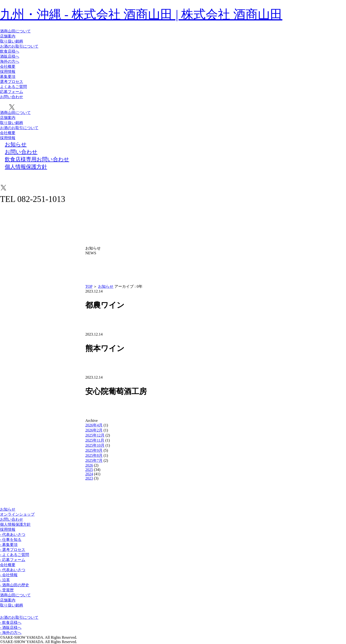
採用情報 (8, 72)
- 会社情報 (9, 575)
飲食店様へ (10, 51)
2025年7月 (94, 460)
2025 (89, 470)
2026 (89, 465)
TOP (89, 286)
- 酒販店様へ (11, 628)
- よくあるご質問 (15, 555)
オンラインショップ (17, 514)
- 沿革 (5, 580)
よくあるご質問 (13, 87)
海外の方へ (10, 61)
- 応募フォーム (13, 560)
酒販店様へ (10, 56)
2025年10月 (95, 445)
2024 (89, 474)
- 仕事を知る (11, 540)
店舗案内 (8, 36)
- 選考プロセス (13, 550)
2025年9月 (94, 450)
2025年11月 (95, 440)
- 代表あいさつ (13, 535)
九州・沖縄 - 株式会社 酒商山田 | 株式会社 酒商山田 (141, 14)
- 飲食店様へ (11, 622)
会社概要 (8, 66)
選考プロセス (12, 82)
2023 (89, 478)
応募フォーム (12, 92)
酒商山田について (15, 31)
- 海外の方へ (11, 633)
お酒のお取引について (19, 46)
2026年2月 (94, 430)
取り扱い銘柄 (12, 41)
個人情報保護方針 (15, 524)
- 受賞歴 (7, 590)
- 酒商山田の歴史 (15, 585)
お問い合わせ (12, 97)
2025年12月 (95, 435)
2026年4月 (94, 425)
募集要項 (8, 77)
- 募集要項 (9, 545)
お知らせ (106, 286)
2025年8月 (94, 455)
